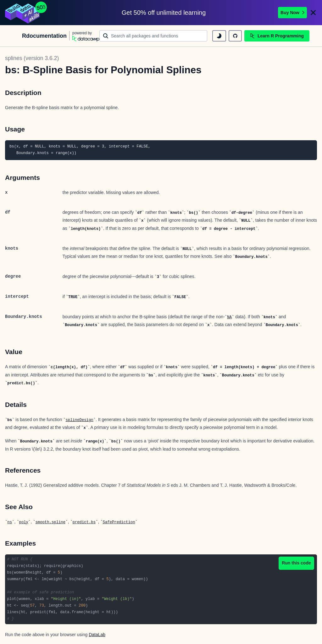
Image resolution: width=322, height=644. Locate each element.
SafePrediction (119, 522)
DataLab (97, 635)
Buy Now (292, 13)
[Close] (313, 13)
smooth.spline (50, 522)
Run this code (296, 563)
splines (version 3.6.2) (32, 58)
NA (229, 317)
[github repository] (235, 36)
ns (10, 522)
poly (24, 522)
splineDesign (79, 420)
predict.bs (84, 522)
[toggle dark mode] (219, 36)
